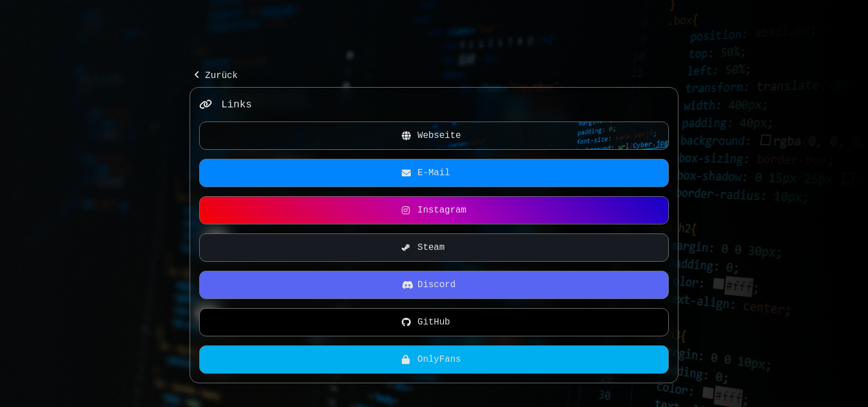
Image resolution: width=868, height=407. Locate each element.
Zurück (216, 76)
